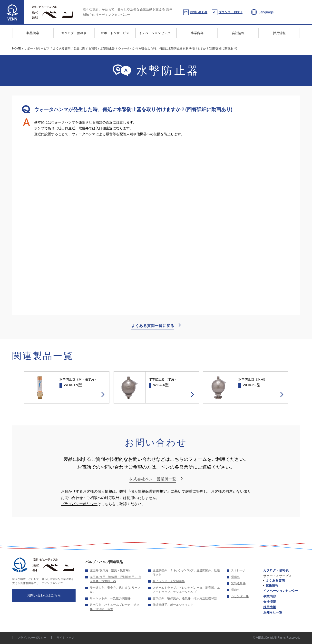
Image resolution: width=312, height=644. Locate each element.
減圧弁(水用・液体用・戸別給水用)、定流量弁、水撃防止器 (116, 579)
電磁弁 (235, 577)
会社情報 (238, 33)
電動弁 (235, 590)
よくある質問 (275, 581)
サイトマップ (65, 638)
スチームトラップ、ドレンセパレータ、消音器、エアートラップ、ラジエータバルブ (186, 590)
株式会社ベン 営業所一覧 (153, 479)
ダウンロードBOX (231, 12)
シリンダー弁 (240, 596)
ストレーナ (238, 570)
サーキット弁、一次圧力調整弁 (110, 598)
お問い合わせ (199, 12)
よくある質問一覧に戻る (153, 326)
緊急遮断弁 (238, 583)
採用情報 (279, 33)
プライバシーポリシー (79, 504)
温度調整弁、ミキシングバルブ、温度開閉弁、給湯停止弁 (186, 573)
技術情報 (272, 585)
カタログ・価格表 (74, 33)
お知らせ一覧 (273, 612)
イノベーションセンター (156, 33)
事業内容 (197, 33)
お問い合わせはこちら (44, 595)
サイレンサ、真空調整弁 (169, 581)
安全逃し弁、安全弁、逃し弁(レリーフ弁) (115, 590)
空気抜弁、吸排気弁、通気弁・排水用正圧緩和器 (185, 598)
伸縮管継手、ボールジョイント (173, 605)
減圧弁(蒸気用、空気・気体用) (110, 570)
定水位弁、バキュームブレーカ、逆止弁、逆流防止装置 (115, 607)
